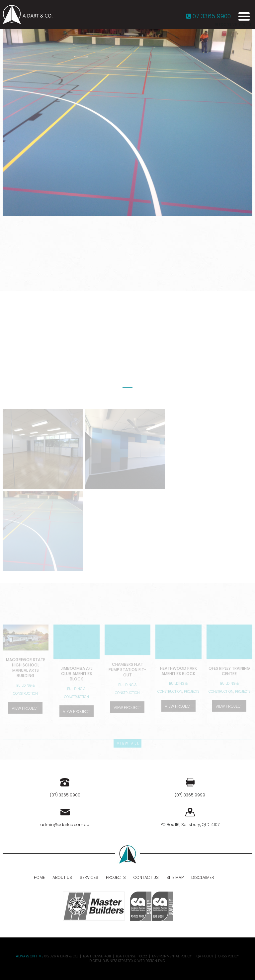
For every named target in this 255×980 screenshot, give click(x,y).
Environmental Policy (172, 956)
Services (89, 877)
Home (39, 877)
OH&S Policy (228, 956)
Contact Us (146, 877)
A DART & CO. (67, 956)
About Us (62, 877)
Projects (116, 877)
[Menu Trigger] (244, 16)
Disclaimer (203, 877)
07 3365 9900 (208, 16)
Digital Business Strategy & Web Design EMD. (127, 961)
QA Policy (205, 956)
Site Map (175, 877)
